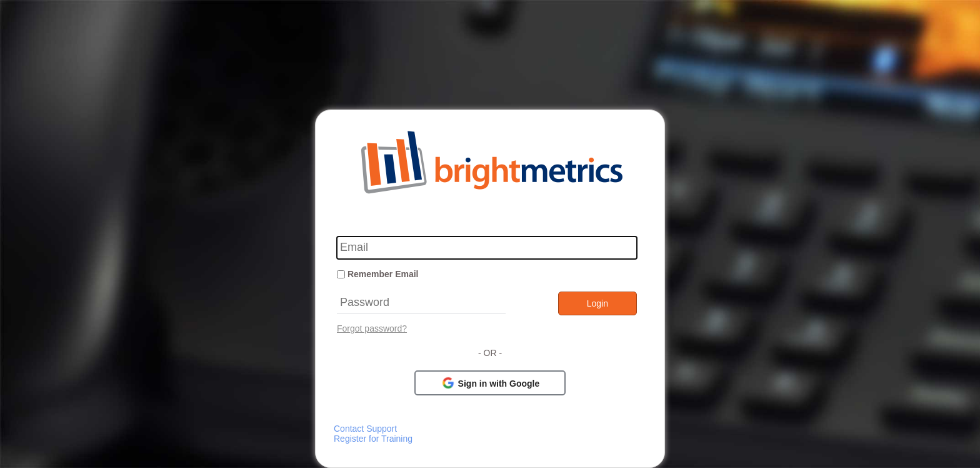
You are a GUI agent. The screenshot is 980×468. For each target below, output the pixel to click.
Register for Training (373, 439)
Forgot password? (372, 328)
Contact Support (365, 429)
